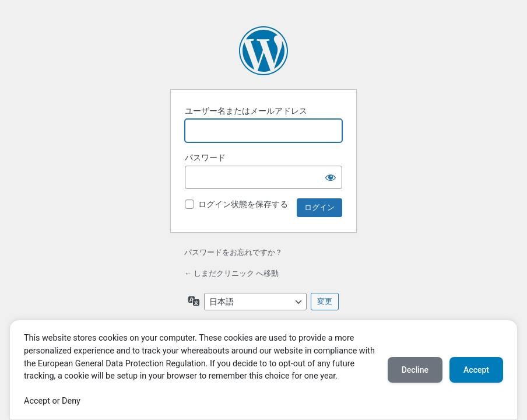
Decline (415, 370)
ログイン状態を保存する (243, 204)
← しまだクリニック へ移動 (231, 273)
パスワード (205, 157)
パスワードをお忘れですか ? (232, 252)
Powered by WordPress (263, 51)
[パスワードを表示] (331, 177)
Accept (476, 370)
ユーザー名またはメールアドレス (246, 111)
